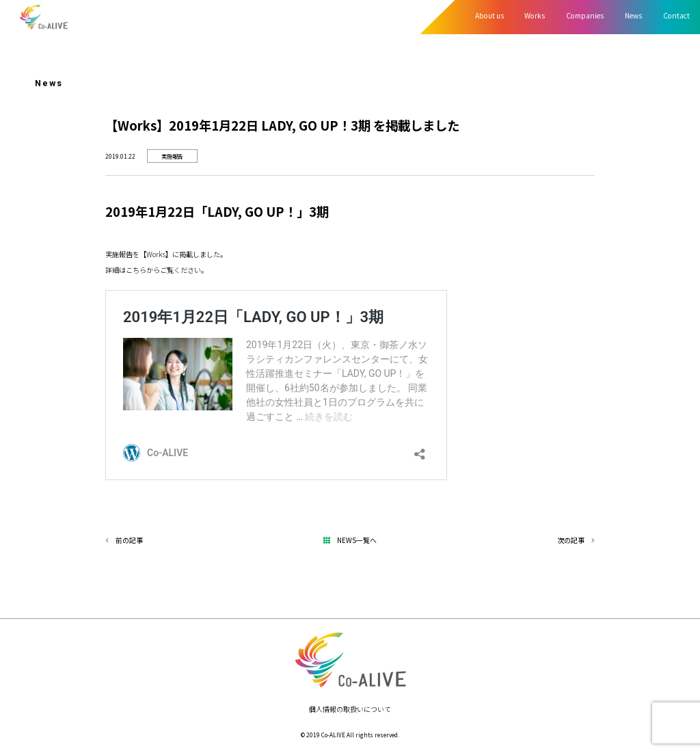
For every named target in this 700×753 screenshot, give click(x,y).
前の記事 (124, 540)
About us (489, 15)
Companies (585, 15)
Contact (676, 15)
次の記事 (576, 540)
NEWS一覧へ (353, 540)
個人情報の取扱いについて (350, 709)
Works (535, 15)
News (633, 15)
